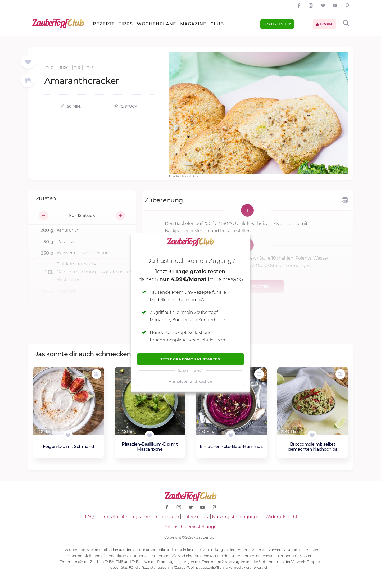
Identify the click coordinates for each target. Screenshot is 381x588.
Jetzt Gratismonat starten (190, 359)
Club (217, 24)
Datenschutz (196, 517)
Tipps (126, 24)
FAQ (89, 517)
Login (324, 24)
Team (102, 517)
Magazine (193, 24)
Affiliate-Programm (131, 517)
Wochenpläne (157, 24)
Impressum (167, 517)
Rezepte (104, 24)
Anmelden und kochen (191, 381)
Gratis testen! (277, 24)
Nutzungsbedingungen (237, 517)
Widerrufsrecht (281, 517)
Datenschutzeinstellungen (191, 527)
